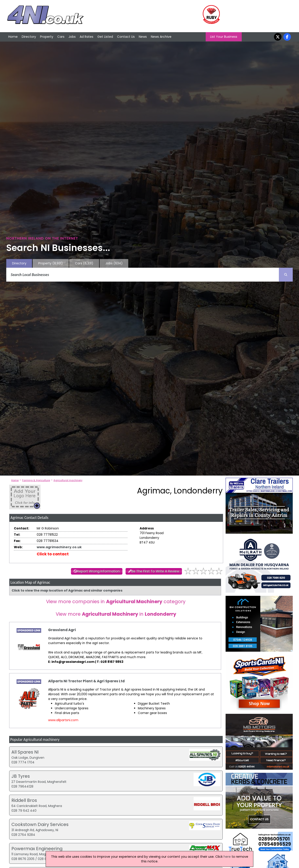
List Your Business (224, 37)
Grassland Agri (62, 630)
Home (13, 37)
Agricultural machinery (68, 480)
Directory (29, 37)
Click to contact (53, 554)
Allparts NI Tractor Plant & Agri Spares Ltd (86, 681)
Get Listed (105, 37)
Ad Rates (86, 37)
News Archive (161, 37)
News (143, 37)
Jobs (72, 37)
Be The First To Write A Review (155, 571)
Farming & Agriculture (36, 480)
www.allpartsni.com (63, 720)
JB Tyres (21, 776)
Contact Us (126, 37)
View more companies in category (116, 601)
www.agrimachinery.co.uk (59, 547)
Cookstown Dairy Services (40, 824)
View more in (116, 614)
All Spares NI (25, 752)
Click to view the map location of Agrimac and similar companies (67, 590)
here (227, 857)
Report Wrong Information (98, 571)
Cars (61, 37)
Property (47, 37)
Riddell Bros (24, 800)
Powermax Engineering (37, 849)
